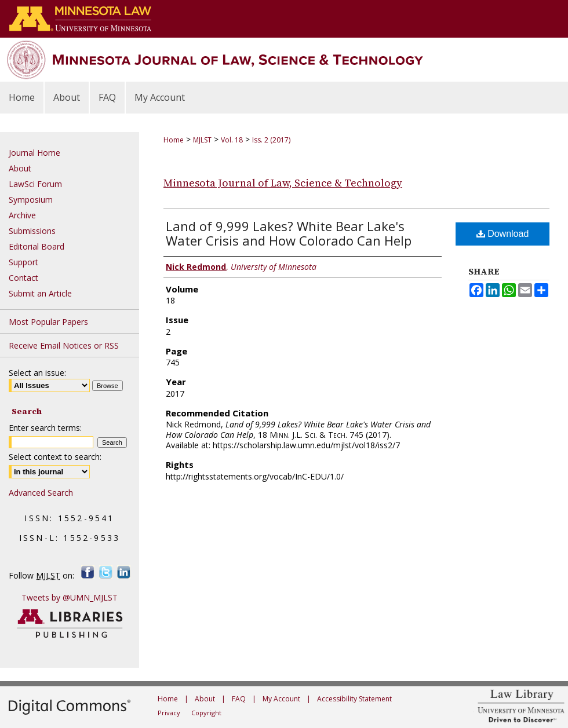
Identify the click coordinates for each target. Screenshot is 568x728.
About (20, 168)
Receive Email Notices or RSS (64, 345)
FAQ (239, 699)
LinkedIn (124, 572)
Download (503, 234)
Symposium (31, 200)
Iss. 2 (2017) (271, 140)
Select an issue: (37, 373)
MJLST (202, 140)
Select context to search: (55, 457)
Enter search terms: (45, 428)
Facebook (88, 572)
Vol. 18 (232, 140)
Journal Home (34, 153)
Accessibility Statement (354, 699)
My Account (281, 699)
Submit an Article (40, 293)
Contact (23, 278)
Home (174, 140)
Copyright (206, 713)
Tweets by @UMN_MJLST (70, 597)
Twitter (106, 572)
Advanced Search (41, 493)
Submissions (32, 231)
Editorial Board (37, 246)
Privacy (169, 713)
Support (23, 262)
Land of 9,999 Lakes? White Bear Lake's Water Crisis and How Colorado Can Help (289, 233)
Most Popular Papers (48, 322)
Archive (22, 215)
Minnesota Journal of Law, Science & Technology (283, 183)
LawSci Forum (35, 184)
